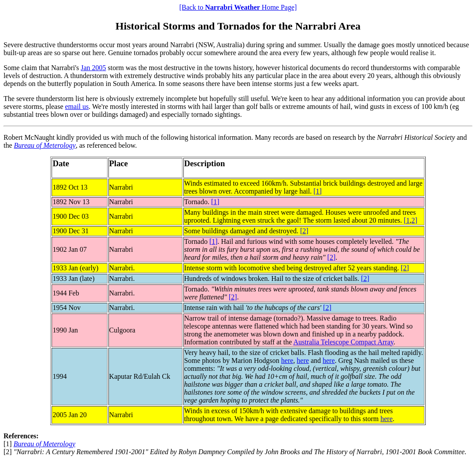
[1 (407, 220)
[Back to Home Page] (238, 7)
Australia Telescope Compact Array (343, 342)
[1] (318, 191)
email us (77, 106)
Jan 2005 (93, 68)
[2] (304, 231)
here (287, 360)
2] (414, 220)
